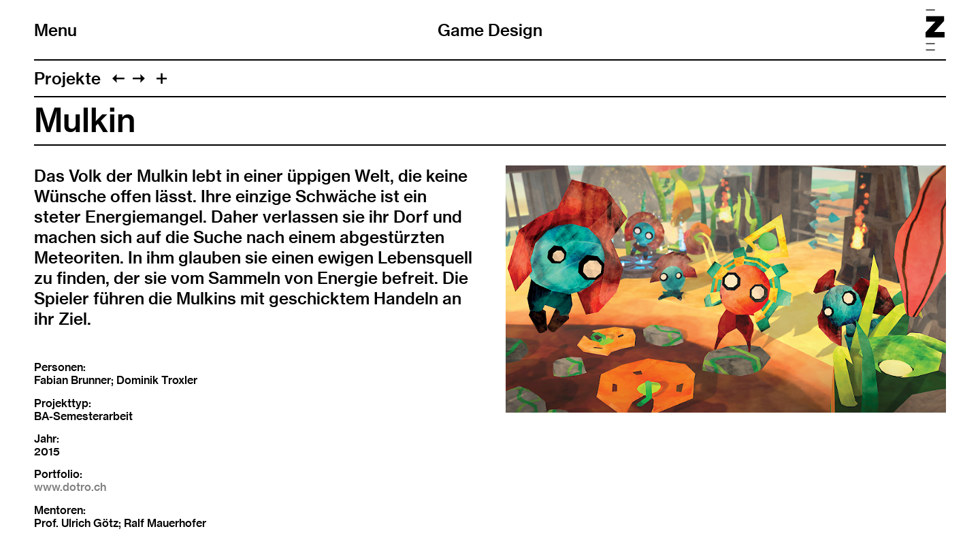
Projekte (67, 78)
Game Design (490, 30)
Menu (55, 30)
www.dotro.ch (70, 487)
